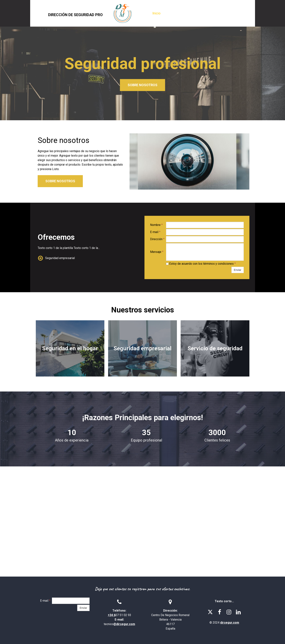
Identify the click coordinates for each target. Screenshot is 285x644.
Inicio (156, 13)
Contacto (227, 13)
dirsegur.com (230, 623)
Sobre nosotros (179, 13)
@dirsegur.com (124, 624)
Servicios (205, 13)
